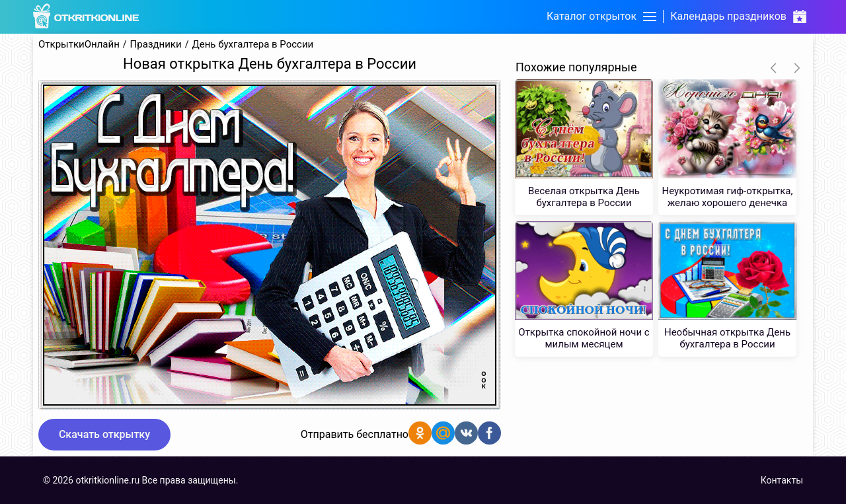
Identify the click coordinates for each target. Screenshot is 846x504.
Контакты (782, 480)
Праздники (156, 45)
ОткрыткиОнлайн (79, 45)
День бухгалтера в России (252, 45)
